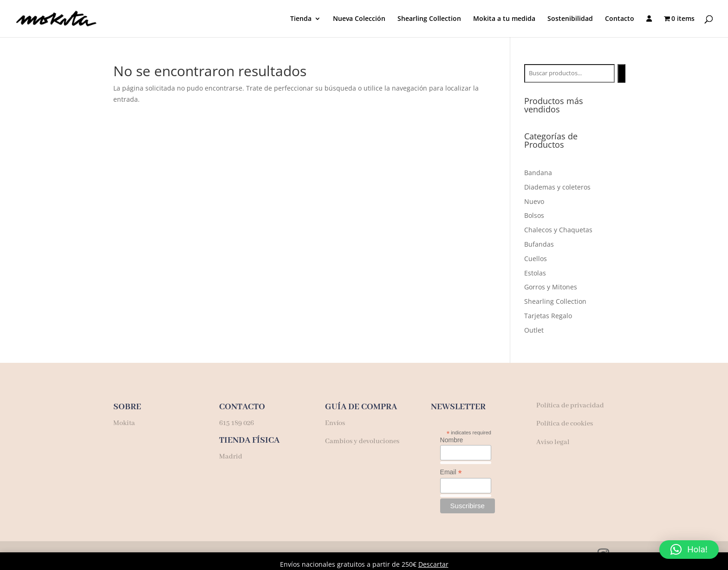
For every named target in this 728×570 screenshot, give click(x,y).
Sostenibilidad (570, 19)
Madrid (231, 457)
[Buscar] (621, 73)
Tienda (301, 19)
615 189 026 (237, 423)
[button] (689, 550)
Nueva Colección (359, 19)
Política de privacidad (570, 406)
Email (451, 472)
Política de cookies (565, 424)
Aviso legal (553, 442)
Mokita (125, 423)
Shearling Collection (429, 19)
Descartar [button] (433, 564)
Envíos (335, 423)
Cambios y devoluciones (362, 441)
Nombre (452, 440)
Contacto (620, 19)
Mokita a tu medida (504, 19)
